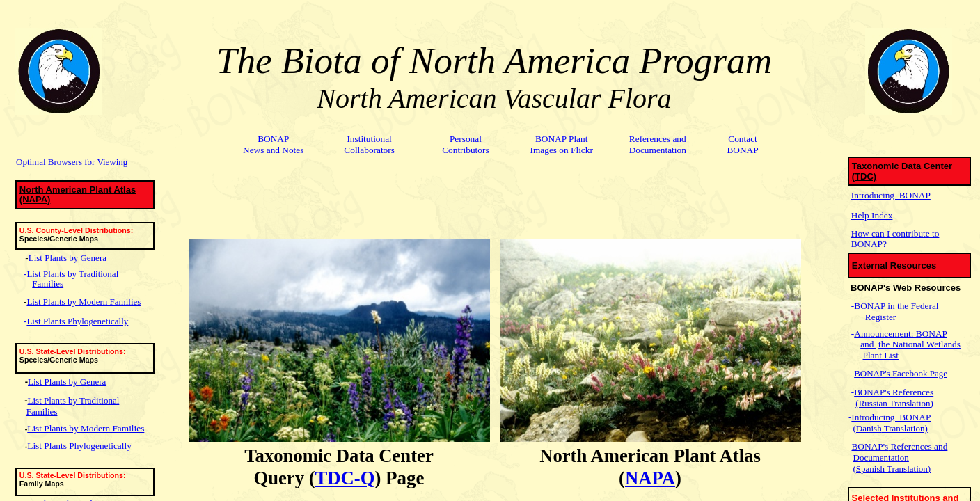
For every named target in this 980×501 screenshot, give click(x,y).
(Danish (868, 428)
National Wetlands (926, 344)
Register (880, 317)
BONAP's (872, 392)
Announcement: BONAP (900, 334)
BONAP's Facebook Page (901, 373)
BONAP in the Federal (896, 306)
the (885, 344)
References (912, 392)
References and (918, 446)
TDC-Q (345, 478)
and (868, 344)
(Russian (871, 403)
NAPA (650, 478)
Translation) (910, 403)
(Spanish (869, 469)
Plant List (881, 355)
